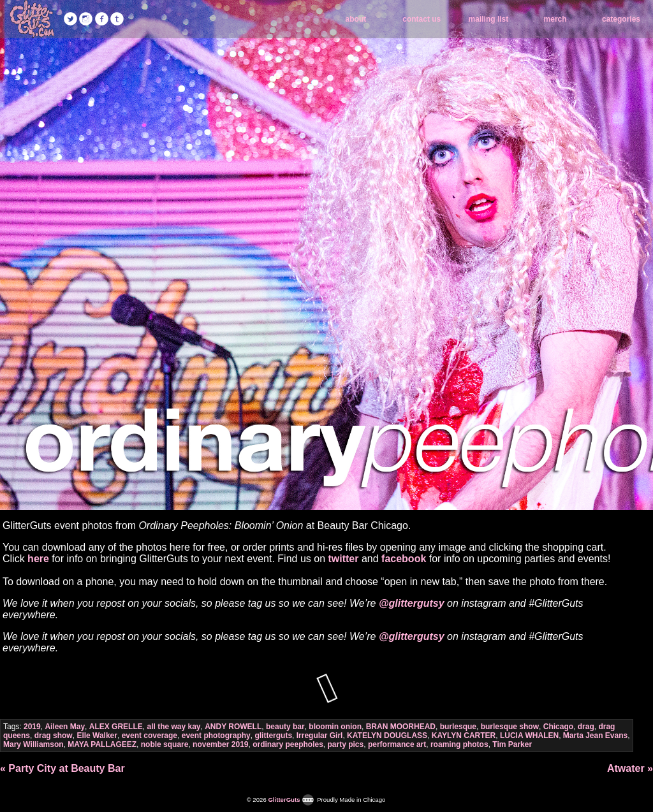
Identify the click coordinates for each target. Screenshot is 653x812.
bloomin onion (335, 727)
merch (555, 19)
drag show (54, 736)
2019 (32, 727)
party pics (346, 744)
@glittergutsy (412, 603)
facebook (404, 559)
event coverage (150, 736)
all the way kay (173, 727)
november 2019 (220, 744)
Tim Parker (512, 744)
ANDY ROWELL (233, 727)
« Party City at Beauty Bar (62, 768)
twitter (343, 559)
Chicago (558, 727)
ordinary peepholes (288, 744)
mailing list (489, 19)
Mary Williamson (33, 744)
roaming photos (459, 744)
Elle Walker (97, 736)
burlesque (458, 727)
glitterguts (273, 736)
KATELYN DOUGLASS (387, 736)
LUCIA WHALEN (529, 736)
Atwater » (630, 768)
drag (586, 727)
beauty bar (285, 727)
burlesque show (510, 727)
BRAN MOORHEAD (401, 727)
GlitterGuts (32, 19)
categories (621, 19)
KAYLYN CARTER (464, 736)
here (38, 559)
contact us (422, 19)
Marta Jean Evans (595, 736)
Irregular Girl (320, 736)
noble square (165, 744)
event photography (216, 736)
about (356, 19)
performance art (397, 744)
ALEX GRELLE (116, 727)
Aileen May (65, 727)
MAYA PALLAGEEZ (102, 744)
